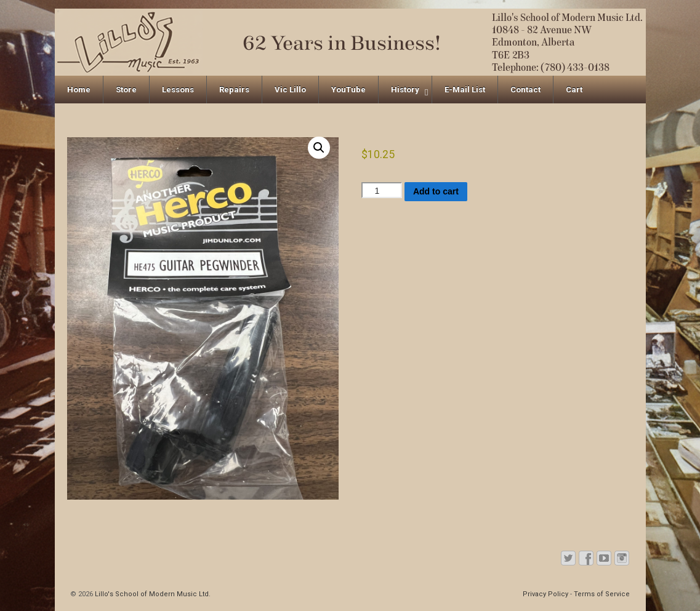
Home (79, 90)
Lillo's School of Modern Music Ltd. (152, 594)
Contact (525, 90)
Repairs (234, 90)
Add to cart (436, 191)
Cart (574, 90)
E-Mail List (465, 90)
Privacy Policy (545, 594)
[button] (319, 148)
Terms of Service (602, 594)
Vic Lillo (290, 90)
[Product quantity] (382, 190)
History (405, 90)
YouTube (348, 90)
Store (126, 90)
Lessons (178, 90)
